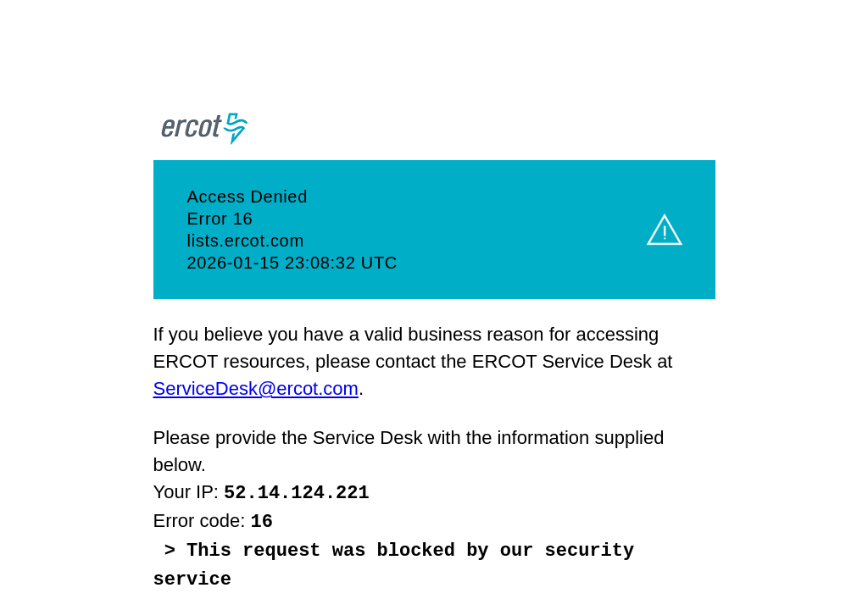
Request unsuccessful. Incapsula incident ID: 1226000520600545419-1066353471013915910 (434, 305)
